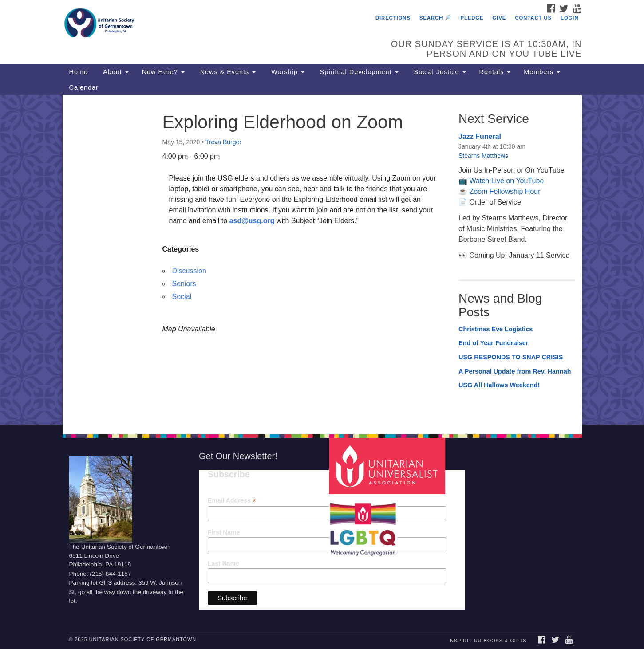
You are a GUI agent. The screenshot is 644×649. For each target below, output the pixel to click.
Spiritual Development (358, 72)
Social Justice (439, 72)
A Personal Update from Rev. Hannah (515, 371)
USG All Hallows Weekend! (499, 385)
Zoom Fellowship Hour (505, 191)
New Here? (163, 72)
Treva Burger (223, 142)
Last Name (223, 563)
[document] (322, 260)
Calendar (84, 87)
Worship (287, 72)
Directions (393, 18)
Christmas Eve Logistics (496, 329)
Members (542, 72)
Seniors (184, 284)
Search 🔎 (435, 18)
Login (569, 18)
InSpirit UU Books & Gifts (487, 641)
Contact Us (533, 18)
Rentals (495, 72)
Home (79, 72)
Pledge (472, 18)
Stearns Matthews (483, 156)
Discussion (189, 271)
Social (182, 297)
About (115, 72)
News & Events (227, 72)
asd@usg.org (252, 221)
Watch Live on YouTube (506, 181)
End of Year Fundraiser (493, 343)
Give (500, 18)
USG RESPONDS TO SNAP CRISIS (511, 357)
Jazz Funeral (480, 136)
